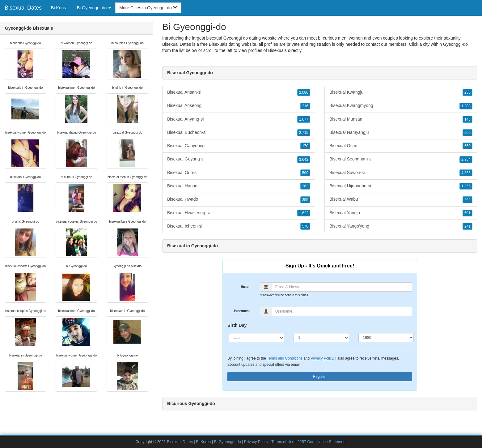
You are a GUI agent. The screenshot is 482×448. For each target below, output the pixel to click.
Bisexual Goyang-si (239, 159)
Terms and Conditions (285, 358)
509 (305, 173)
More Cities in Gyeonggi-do (148, 8)
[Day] (321, 338)
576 (305, 226)
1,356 (466, 186)
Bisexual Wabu (401, 199)
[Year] (386, 338)
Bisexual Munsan (401, 119)
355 (305, 200)
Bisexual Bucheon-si (239, 133)
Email (246, 287)
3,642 (304, 160)
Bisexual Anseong (239, 106)
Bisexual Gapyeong (239, 146)
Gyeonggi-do (455, 44)
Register (320, 377)
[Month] (257, 338)
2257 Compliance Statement (322, 442)
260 (467, 133)
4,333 (466, 173)
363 (305, 186)
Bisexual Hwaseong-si (239, 213)
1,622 (304, 213)
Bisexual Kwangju (401, 92)
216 (305, 106)
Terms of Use (283, 442)
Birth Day (237, 325)
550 (467, 146)
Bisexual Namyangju (401, 133)
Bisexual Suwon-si (401, 173)
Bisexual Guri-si (239, 173)
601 (467, 213)
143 (467, 119)
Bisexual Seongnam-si (401, 159)
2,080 (304, 92)
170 (305, 146)
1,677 (304, 119)
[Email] (342, 287)
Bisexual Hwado (239, 199)
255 (467, 92)
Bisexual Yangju (401, 213)
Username (242, 311)
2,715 (304, 133)
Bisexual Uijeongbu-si (401, 186)
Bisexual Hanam (239, 186)
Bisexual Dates (23, 8)
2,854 (466, 160)
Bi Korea (59, 8)
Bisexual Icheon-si (239, 226)
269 (467, 200)
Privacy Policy (322, 358)
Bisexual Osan (401, 146)
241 (467, 226)
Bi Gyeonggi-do (228, 442)
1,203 (466, 106)
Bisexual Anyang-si (239, 119)
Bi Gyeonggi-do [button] (94, 8)
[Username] (342, 311)
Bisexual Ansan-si (239, 92)
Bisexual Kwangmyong (401, 106)
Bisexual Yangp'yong (401, 226)
